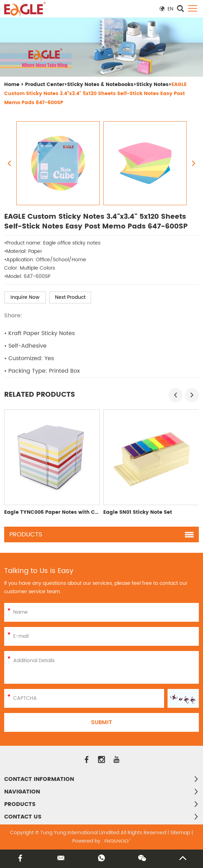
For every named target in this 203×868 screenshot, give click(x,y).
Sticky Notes (152, 84)
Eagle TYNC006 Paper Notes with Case (54, 512)
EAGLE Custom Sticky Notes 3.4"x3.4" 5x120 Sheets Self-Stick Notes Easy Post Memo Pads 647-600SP (95, 94)
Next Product (70, 297)
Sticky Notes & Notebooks (100, 84)
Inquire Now (25, 297)
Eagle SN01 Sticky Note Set (138, 512)
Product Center (45, 84)
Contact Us (23, 817)
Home (12, 84)
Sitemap (180, 833)
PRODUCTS (20, 804)
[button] (176, 395)
